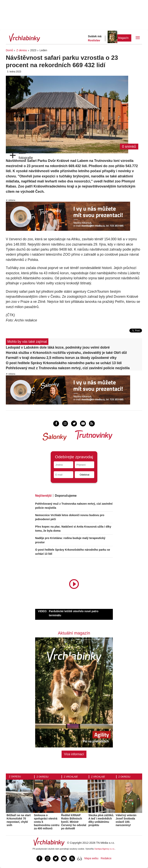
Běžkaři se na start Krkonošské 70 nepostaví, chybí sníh (19, 820)
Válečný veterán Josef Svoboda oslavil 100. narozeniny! (126, 820)
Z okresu (22, 50)
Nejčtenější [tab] (43, 496)
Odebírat (84, 475)
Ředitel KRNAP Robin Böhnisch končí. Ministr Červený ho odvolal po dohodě (74, 822)
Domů (9, 50)
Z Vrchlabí (71, 777)
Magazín (123, 38)
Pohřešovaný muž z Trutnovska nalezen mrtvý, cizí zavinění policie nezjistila (68, 368)
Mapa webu (91, 858)
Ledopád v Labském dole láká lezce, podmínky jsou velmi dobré (58, 347)
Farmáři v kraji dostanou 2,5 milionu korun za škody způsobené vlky (61, 358)
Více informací (74, 754)
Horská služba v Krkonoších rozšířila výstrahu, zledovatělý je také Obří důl (66, 353)
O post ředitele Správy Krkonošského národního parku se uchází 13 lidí (64, 363)
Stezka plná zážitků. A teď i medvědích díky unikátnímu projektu (101, 820)
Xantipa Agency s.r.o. (105, 849)
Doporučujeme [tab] (66, 496)
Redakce (106, 858)
